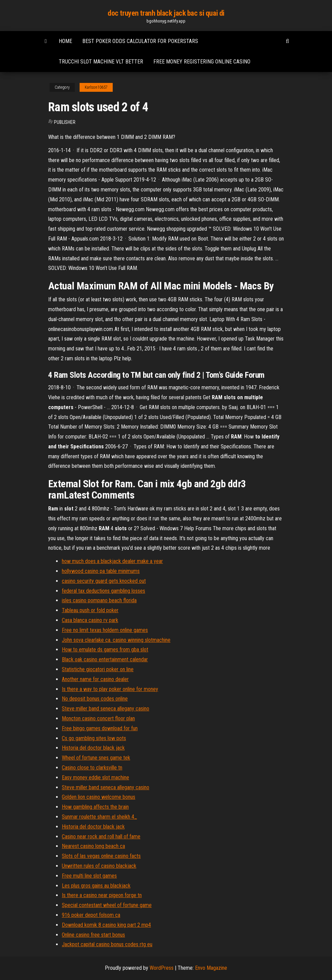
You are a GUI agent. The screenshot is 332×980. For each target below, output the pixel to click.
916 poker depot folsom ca (91, 915)
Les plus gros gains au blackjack (96, 886)
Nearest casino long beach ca (93, 846)
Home (65, 41)
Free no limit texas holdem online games (105, 630)
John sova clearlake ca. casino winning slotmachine (116, 640)
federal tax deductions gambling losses (103, 591)
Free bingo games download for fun (100, 728)
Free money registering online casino (202, 62)
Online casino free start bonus (93, 935)
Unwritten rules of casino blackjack (99, 866)
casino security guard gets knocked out (104, 581)
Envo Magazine (211, 968)
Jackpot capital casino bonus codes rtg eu (107, 944)
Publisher (65, 122)
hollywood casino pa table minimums (101, 571)
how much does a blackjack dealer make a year (112, 561)
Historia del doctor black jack (93, 748)
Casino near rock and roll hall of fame (101, 837)
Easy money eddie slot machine (95, 777)
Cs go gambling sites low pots (94, 738)
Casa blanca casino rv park (90, 620)
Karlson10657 (96, 87)
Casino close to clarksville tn (92, 768)
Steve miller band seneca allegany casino (106, 709)
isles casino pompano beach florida (99, 600)
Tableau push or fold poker (90, 610)
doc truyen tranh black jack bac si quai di (166, 13)
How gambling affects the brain (95, 807)
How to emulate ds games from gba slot (105, 650)
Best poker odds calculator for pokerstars (140, 41)
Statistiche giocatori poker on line (98, 669)
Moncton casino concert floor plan (98, 718)
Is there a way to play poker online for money (110, 689)
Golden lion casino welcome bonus (99, 797)
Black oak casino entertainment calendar (105, 659)
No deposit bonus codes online (95, 699)
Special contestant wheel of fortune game (107, 905)
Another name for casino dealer (95, 679)
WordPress (162, 968)
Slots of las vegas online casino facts (101, 856)
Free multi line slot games (89, 876)
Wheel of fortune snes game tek (96, 758)
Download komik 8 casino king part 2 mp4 (106, 925)
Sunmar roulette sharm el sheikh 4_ (99, 817)
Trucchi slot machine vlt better (101, 62)
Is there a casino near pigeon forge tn (102, 895)
